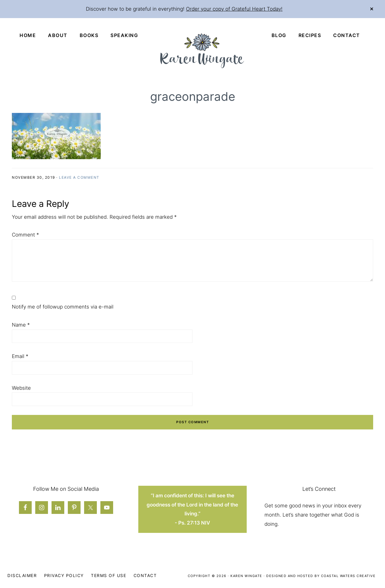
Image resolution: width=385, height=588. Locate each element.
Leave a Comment (79, 177)
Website (21, 388)
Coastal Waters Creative (348, 576)
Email (20, 356)
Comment (25, 235)
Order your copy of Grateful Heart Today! (234, 9)
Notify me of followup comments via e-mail (63, 307)
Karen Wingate (246, 576)
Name (21, 325)
